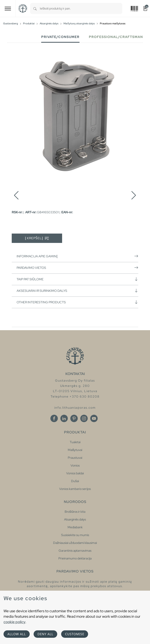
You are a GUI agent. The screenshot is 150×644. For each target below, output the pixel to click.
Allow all (17, 634)
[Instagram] (84, 418)
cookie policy (14, 622)
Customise (75, 634)
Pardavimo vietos (77, 268)
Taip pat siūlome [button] (77, 279)
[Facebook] (54, 418)
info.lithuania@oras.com (75, 408)
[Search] (35, 8)
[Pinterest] (74, 418)
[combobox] (81, 8)
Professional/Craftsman (116, 37)
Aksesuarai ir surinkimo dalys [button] (77, 291)
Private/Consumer (60, 37)
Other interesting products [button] (77, 302)
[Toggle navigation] (8, 8)
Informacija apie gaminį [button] (77, 256)
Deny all (45, 634)
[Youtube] (94, 418)
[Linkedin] (64, 418)
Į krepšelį (37, 238)
